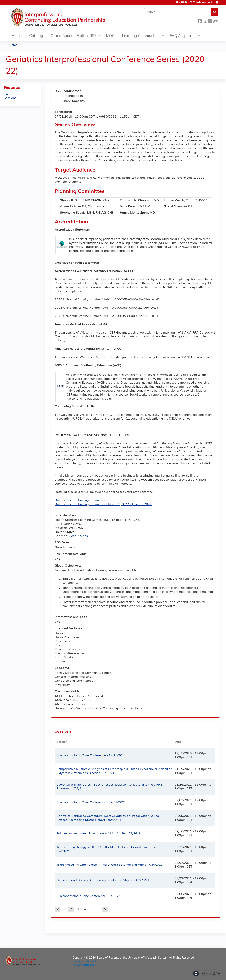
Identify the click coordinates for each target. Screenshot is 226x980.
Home (17, 36)
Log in (183, 2)
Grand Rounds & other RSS (74, 36)
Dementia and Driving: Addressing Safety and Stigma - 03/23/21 (103, 880)
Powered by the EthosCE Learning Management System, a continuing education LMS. (207, 974)
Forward (215, 21)
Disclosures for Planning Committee (80, 500)
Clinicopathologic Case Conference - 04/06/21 (89, 896)
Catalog (36, 36)
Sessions (10, 98)
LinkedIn (210, 21)
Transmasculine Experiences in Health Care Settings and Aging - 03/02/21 (110, 865)
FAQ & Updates (183, 36)
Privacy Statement (84, 962)
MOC (110, 36)
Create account (203, 3)
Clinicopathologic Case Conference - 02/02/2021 (91, 802)
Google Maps (78, 536)
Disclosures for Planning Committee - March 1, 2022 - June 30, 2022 (103, 504)
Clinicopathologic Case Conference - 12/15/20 (89, 756)
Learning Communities (141, 36)
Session (62, 742)
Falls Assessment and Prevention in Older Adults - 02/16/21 (99, 834)
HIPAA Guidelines (84, 965)
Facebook (200, 21)
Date (178, 742)
